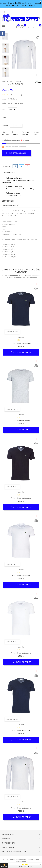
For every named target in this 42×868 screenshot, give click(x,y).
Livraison (15, 134)
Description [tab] (8, 201)
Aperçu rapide (12, 332)
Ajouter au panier (16, 153)
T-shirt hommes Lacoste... (21, 343)
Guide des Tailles (6, 133)
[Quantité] (12, 126)
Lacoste (21, 337)
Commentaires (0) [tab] (11, 205)
